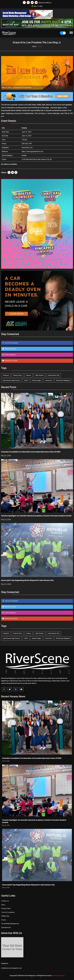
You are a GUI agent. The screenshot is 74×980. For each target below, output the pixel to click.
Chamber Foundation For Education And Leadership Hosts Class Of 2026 (31, 452)
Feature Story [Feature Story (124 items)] (17, 375)
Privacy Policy (6, 908)
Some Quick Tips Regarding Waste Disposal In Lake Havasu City (27, 580)
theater (24, 155)
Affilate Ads (5, 916)
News (3, 905)
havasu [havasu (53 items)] (28, 375)
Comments (22, 88)
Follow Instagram (10, 355)
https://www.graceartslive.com (32, 151)
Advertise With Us (45, 3)
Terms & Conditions (8, 912)
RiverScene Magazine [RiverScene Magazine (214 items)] (63, 380)
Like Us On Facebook (11, 343)
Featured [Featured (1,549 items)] (6, 375)
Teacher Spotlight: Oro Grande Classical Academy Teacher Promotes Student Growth (36, 516)
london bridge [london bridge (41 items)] (36, 380)
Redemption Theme (58, 976)
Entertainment (6, 927)
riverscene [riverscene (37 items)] (49, 380)
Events (4, 920)
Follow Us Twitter (10, 349)
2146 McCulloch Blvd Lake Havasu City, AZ (37, 159)
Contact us (5, 901)
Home (34, 46)
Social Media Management (10, 924)
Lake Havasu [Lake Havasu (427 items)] (39, 375)
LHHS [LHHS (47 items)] (26, 380)
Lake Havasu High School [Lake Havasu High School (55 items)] (11, 380)
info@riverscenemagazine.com (11, 968)
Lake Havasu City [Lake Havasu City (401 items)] (54, 375)
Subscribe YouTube (11, 361)
